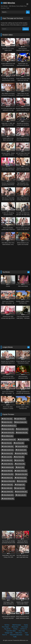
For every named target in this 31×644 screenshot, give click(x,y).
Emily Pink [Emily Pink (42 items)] (7, 443)
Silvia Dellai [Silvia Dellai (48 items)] (8, 488)
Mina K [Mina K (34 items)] (21, 467)
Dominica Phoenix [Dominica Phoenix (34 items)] (9, 439)
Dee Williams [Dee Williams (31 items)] (8, 436)
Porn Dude (25, 627)
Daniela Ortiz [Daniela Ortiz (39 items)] (23, 433)
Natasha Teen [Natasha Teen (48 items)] (22, 474)
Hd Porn (7, 625)
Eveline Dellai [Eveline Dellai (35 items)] (8, 446)
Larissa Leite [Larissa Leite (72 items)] (8, 464)
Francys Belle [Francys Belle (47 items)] (22, 446)
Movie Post (15, 627)
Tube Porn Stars (11, 631)
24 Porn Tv (24, 629)
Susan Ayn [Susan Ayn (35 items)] (20, 488)
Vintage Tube (9, 633)
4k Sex (15, 629)
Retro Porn (19, 633)
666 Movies (8, 3)
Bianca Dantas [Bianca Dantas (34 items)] (21, 422)
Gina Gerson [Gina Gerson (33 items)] (8, 453)
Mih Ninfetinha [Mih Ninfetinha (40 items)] (8, 467)
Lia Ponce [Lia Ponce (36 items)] (21, 464)
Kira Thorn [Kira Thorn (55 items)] (20, 457)
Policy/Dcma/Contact (16, 635)
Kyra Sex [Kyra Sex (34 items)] (20, 460)
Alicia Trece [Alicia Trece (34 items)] (8, 419)
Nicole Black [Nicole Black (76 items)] (8, 478)
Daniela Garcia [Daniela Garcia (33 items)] (8, 433)
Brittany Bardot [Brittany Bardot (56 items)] (8, 429)
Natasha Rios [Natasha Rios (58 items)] (8, 474)
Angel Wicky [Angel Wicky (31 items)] (21, 419)
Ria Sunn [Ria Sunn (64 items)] (23, 481)
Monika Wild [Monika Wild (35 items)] (8, 471)
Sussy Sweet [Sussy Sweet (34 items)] (8, 492)
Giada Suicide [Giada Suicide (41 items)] (8, 450)
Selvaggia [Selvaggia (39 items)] (20, 485)
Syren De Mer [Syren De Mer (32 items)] (22, 492)
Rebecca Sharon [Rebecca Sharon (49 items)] (9, 481)
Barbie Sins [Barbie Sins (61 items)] (8, 422)
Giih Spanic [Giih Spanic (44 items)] (22, 450)
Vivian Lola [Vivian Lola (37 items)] (21, 495)
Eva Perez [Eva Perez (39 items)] (20, 443)
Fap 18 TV (7, 629)
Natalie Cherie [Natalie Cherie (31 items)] (21, 471)
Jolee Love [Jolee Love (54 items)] (7, 457)
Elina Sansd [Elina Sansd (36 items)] (24, 439)
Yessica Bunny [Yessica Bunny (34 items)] (8, 498)
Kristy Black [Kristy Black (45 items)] (8, 460)
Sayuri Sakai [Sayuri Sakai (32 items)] (8, 485)
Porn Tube (22, 631)
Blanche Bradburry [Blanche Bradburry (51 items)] (9, 426)
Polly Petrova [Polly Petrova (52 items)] (21, 478)
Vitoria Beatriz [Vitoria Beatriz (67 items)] (8, 495)
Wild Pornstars (17, 625)
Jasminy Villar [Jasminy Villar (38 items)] (22, 453)
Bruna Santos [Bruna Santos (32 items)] (23, 429)
